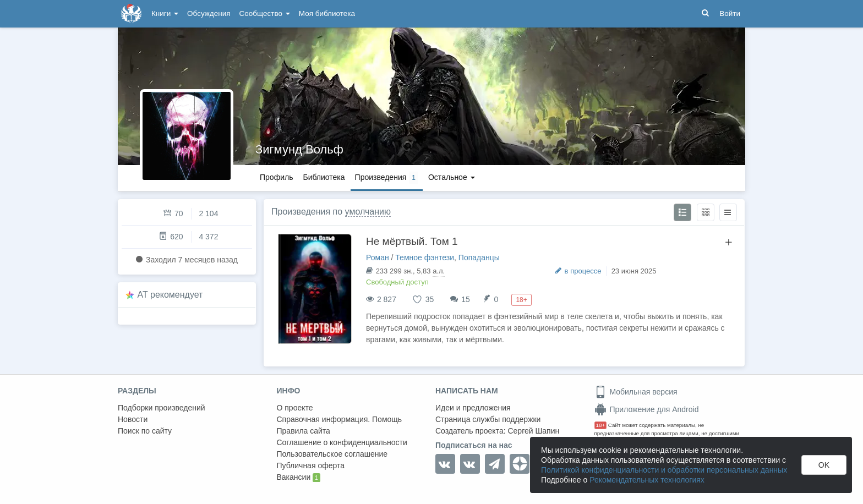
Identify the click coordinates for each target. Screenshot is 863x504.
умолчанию (368, 212)
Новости (133, 419)
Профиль (276, 177)
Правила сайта (304, 431)
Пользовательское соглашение (332, 454)
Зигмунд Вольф (299, 149)
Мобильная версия (636, 392)
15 (466, 299)
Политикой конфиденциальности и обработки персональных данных (664, 470)
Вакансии (299, 478)
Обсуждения (209, 13)
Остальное (452, 177)
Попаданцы (479, 258)
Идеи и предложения (473, 408)
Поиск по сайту (145, 431)
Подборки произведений (162, 408)
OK (824, 465)
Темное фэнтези (425, 258)
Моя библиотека (327, 13)
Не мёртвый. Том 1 (412, 241)
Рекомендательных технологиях (647, 480)
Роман (378, 258)
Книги (165, 13)
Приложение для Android (647, 409)
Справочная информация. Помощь (340, 419)
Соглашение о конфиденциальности (342, 442)
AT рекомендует (170, 295)
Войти (730, 13)
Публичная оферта (311, 465)
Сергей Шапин (533, 431)
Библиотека (324, 177)
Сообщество (265, 13)
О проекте (295, 408)
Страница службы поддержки (488, 419)
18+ (601, 425)
